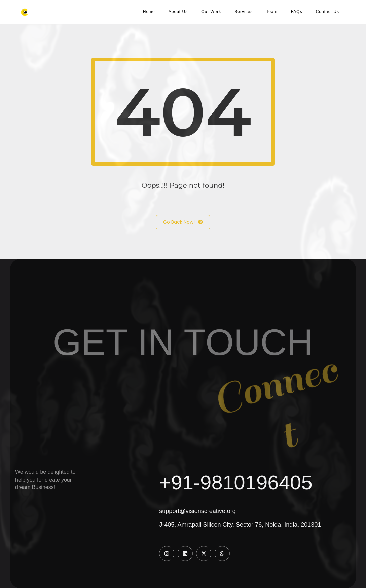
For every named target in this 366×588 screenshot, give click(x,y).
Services (244, 12)
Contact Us (327, 12)
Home (149, 12)
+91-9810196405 (236, 482)
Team (272, 12)
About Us (178, 12)
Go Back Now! (183, 222)
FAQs (297, 12)
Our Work (211, 12)
